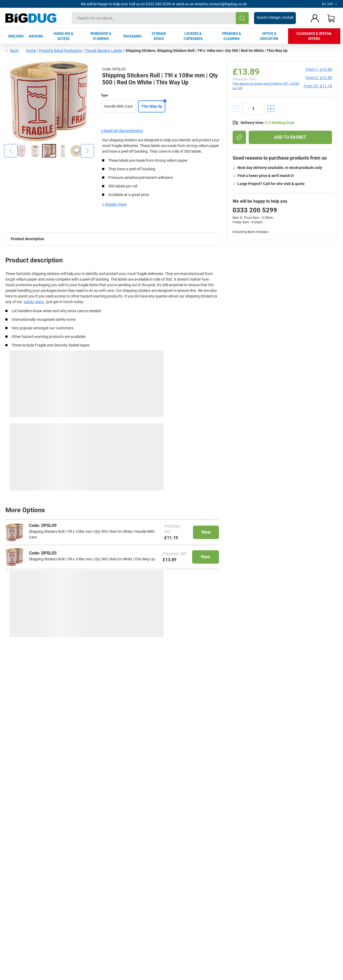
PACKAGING (132, 36)
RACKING (36, 36)
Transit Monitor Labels (104, 51)
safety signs (34, 302)
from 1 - (319, 69)
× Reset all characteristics (122, 131)
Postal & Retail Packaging (60, 51)
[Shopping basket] (331, 18)
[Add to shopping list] (239, 137)
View (206, 532)
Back (12, 51)
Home (31, 51)
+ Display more (114, 204)
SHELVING (16, 36)
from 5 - (319, 78)
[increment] (271, 109)
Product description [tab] (27, 239)
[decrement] (236, 109)
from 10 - (318, 86)
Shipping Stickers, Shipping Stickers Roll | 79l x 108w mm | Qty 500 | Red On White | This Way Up (206, 51)
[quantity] (253, 109)
